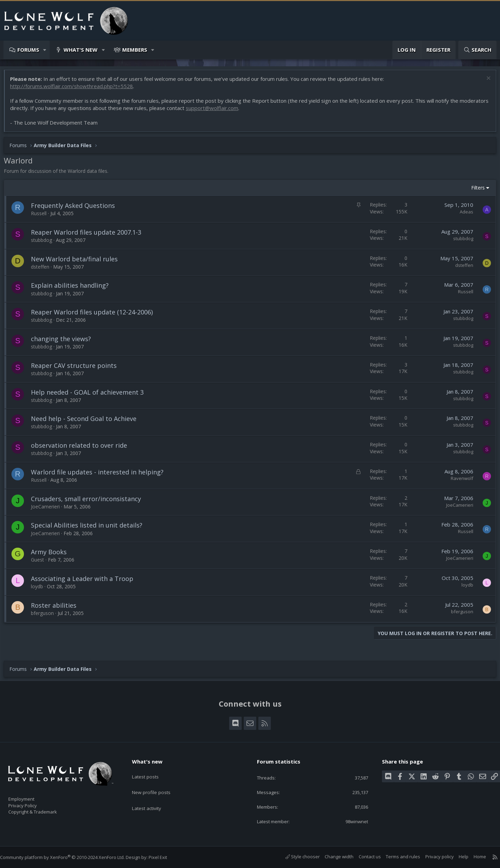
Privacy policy (433, 857)
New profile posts (157, 784)
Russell (42, 217)
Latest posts (151, 770)
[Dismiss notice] (484, 82)
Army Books (52, 555)
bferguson (46, 617)
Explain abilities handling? (73, 289)
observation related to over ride (82, 449)
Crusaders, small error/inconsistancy (89, 502)
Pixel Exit (165, 858)
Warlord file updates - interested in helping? (101, 475)
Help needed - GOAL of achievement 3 (91, 396)
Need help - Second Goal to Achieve (87, 422)
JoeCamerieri (49, 510)
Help (457, 857)
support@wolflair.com (246, 111)
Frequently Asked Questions (76, 209)
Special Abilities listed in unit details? (90, 529)
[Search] (477, 50)
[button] (45, 50)
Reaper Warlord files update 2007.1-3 (90, 236)
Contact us (363, 857)
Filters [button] (474, 191)
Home (473, 857)
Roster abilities (57, 609)
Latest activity (152, 797)
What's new (81, 50)
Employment (30, 795)
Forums (28, 50)
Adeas (463, 215)
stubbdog (45, 243)
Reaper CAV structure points (77, 369)
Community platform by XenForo (69, 858)
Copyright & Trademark (43, 810)
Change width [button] (332, 857)
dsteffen (44, 270)
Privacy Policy (32, 802)
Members (135, 50)
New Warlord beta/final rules (78, 262)
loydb (40, 590)
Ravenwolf (459, 482)
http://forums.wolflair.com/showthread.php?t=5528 (75, 90)
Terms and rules (396, 857)
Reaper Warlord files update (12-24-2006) (95, 315)
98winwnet (351, 821)
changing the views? (64, 342)
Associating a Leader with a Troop (86, 582)
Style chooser (296, 857)
